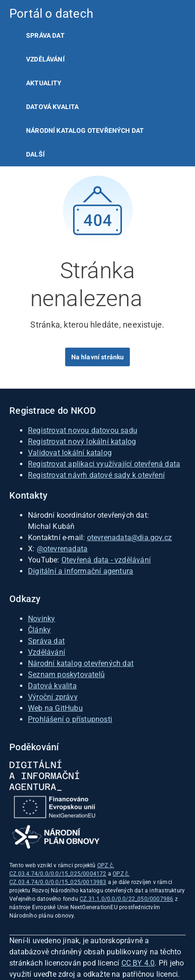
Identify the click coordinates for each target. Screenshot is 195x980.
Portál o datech (51, 14)
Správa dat (45, 35)
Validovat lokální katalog (70, 453)
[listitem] (97, 36)
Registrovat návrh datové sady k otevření (96, 475)
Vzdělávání (45, 59)
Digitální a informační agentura (81, 571)
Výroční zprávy (53, 697)
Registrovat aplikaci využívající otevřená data (104, 464)
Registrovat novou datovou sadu (83, 430)
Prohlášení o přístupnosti (70, 719)
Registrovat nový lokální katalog (82, 442)
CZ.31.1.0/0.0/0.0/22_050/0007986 (126, 899)
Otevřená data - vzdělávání (106, 560)
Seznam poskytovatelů (66, 675)
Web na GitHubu (55, 708)
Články (39, 630)
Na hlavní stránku (98, 357)
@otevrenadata (62, 549)
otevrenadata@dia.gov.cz (130, 538)
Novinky (41, 619)
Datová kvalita (52, 107)
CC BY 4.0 (138, 963)
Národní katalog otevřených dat (81, 663)
